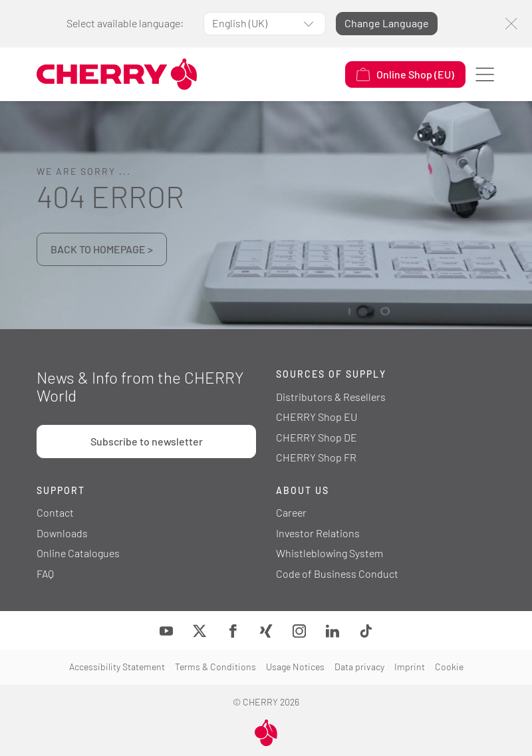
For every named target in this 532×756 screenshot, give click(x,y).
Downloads (62, 533)
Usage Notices (295, 667)
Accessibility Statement (117, 667)
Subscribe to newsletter (147, 441)
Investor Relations (318, 533)
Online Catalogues (78, 553)
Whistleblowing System (330, 553)
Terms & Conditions (215, 667)
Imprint (410, 667)
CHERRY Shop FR (316, 457)
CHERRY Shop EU (317, 417)
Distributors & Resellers (331, 397)
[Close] (511, 24)
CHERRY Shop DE (317, 437)
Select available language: (125, 23)
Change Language (387, 23)
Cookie (449, 667)
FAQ (45, 573)
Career (291, 512)
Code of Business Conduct (337, 573)
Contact (55, 512)
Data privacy (359, 667)
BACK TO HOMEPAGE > (102, 249)
